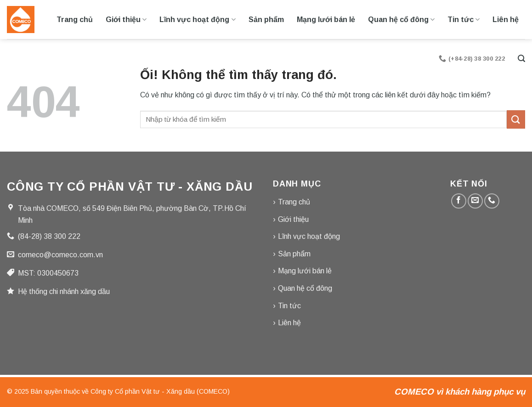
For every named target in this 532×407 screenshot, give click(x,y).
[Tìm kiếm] (521, 59)
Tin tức (464, 20)
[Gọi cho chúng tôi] (492, 201)
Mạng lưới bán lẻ (326, 20)
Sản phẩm (266, 20)
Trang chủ (75, 20)
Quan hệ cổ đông (401, 20)
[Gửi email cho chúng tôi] (475, 201)
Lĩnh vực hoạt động (197, 20)
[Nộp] (516, 119)
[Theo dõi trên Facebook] (459, 201)
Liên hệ (506, 20)
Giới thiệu (126, 20)
